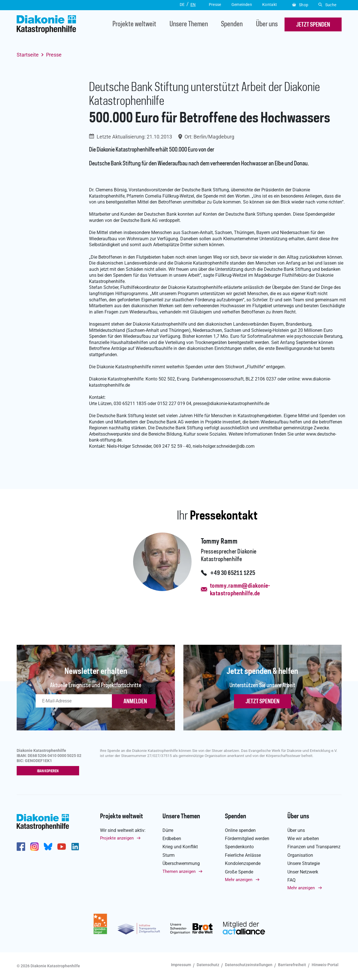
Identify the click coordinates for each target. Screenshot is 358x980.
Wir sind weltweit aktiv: (123, 830)
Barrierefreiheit (292, 965)
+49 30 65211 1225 (233, 573)
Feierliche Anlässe (243, 855)
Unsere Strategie (304, 863)
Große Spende (239, 872)
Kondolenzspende (243, 863)
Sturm (169, 855)
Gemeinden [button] (242, 5)
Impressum (181, 965)
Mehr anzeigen (239, 880)
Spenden (232, 24)
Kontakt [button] (270, 5)
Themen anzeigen (179, 871)
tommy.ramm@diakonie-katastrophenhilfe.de (240, 590)
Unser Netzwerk (303, 872)
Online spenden (240, 830)
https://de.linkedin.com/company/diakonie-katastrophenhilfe (75, 847)
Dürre (168, 830)
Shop (300, 5)
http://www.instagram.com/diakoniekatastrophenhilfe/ (34, 847)
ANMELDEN (135, 702)
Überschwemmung (181, 863)
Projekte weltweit (134, 24)
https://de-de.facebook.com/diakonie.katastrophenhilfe (21, 847)
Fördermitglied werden (247, 839)
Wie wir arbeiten (303, 839)
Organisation (300, 855)
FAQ (291, 880)
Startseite (28, 55)
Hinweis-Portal (325, 965)
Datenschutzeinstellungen (249, 965)
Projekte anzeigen (117, 838)
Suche (327, 5)
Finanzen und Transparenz (314, 847)
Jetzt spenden (262, 702)
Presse (54, 55)
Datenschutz (208, 965)
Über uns (267, 24)
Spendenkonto (239, 847)
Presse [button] (215, 5)
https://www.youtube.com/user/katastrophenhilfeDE (62, 847)
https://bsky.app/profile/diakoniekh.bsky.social (48, 847)
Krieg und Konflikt (180, 847)
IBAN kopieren (49, 771)
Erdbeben (172, 839)
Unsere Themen (189, 24)
